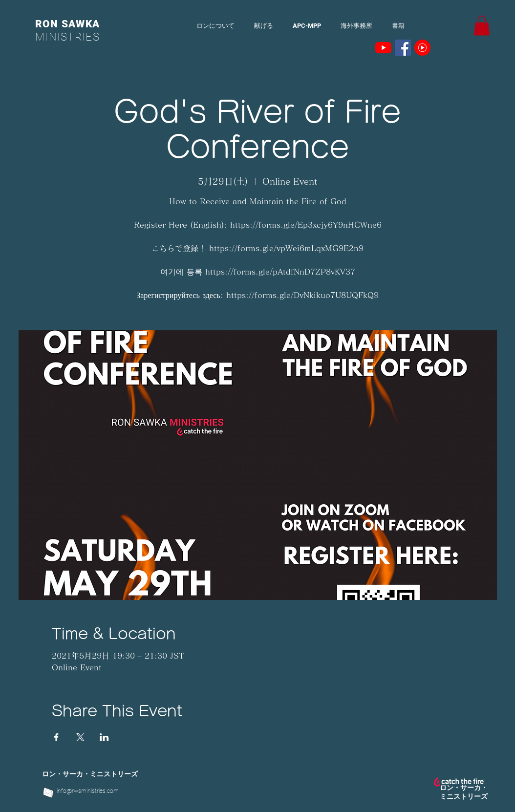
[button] (482, 26)
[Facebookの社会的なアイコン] (403, 48)
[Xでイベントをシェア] (80, 737)
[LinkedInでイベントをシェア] (104, 737)
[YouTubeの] (383, 48)
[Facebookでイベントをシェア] (56, 737)
